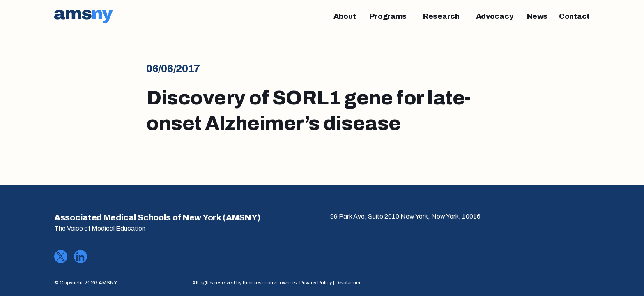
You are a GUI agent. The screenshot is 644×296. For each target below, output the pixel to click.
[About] (345, 16)
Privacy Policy (316, 283)
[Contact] (574, 16)
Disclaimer (348, 283)
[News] (537, 16)
